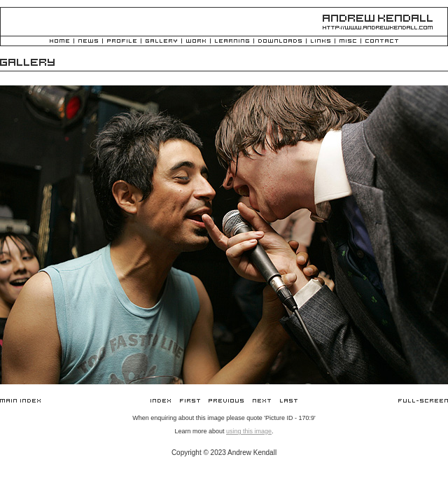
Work (196, 42)
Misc (348, 42)
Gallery (161, 42)
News (88, 42)
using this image (249, 431)
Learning (232, 42)
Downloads (280, 42)
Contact (382, 42)
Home (59, 42)
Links (321, 42)
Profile (122, 42)
